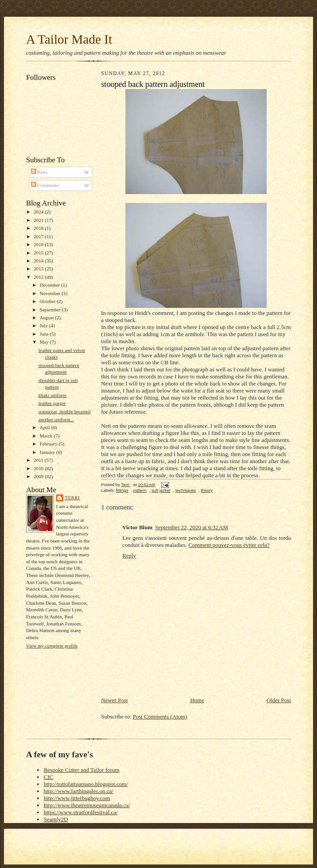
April (45, 427)
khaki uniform (53, 395)
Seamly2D (56, 819)
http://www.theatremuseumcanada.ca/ (87, 805)
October (48, 301)
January (48, 452)
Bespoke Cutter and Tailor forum (81, 770)
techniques (185, 490)
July (44, 325)
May (45, 342)
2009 (39, 476)
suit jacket (161, 490)
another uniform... (56, 419)
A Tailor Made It (69, 39)
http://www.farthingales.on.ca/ (79, 791)
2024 (39, 212)
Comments (45, 185)
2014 (39, 261)
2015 (39, 253)
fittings (122, 490)
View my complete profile (52, 646)
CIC (49, 777)
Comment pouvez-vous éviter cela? (229, 545)
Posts (39, 172)
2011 (39, 460)
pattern (140, 490)
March (47, 436)
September (51, 310)
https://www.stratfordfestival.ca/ (81, 812)
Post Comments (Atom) (160, 716)
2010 (39, 468)
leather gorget (52, 403)
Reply (129, 556)
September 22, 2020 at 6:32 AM (191, 527)
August (47, 318)
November (51, 293)
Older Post (279, 700)
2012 (39, 277)
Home (197, 700)
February (49, 444)
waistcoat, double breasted (64, 412)
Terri (72, 498)
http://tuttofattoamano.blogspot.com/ (86, 784)
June (45, 334)
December (51, 285)
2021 (39, 220)
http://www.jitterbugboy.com (77, 798)
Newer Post (114, 700)
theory (207, 490)
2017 (39, 236)
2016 (39, 244)
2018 (39, 228)
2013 (39, 269)
